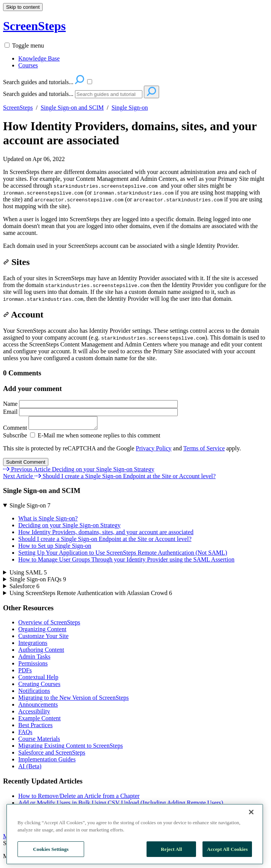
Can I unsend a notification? (53, 826)
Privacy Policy (154, 451)
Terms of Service (204, 451)
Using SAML (28, 575)
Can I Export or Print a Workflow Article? (69, 819)
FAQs (25, 734)
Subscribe (15, 438)
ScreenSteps (18, 108)
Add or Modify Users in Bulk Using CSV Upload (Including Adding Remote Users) (121, 805)
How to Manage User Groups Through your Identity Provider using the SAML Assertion (126, 562)
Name (90, 404)
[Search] (109, 94)
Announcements (38, 707)
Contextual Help (38, 679)
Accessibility (34, 714)
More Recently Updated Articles (43, 838)
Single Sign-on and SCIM (72, 108)
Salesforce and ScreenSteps (52, 755)
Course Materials (39, 741)
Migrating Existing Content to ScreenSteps (71, 748)
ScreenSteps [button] (34, 26)
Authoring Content (41, 652)
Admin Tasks (34, 659)
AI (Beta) (30, 768)
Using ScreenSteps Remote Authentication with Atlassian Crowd (91, 595)
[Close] (251, 860)
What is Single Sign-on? (48, 521)
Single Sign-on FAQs (38, 582)
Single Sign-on (130, 108)
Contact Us (59, 845)
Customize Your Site (43, 638)
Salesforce (25, 588)
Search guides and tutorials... (38, 94)
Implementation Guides (47, 762)
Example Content (40, 720)
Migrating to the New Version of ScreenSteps (73, 700)
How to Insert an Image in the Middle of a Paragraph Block (91, 812)
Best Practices (35, 727)
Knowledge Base (39, 58)
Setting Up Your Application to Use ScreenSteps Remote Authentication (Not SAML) (123, 555)
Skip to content (23, 7)
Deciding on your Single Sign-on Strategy (69, 527)
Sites (16, 262)
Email (90, 412)
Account (23, 314)
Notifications (34, 693)
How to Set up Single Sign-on (55, 548)
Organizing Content (42, 631)
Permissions (33, 666)
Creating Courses (39, 686)
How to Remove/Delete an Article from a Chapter (79, 798)
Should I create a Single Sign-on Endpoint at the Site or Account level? (105, 541)
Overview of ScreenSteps (49, 625)
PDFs (25, 673)
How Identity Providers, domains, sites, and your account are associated (130, 133)
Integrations (33, 645)
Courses (28, 65)
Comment (54, 430)
